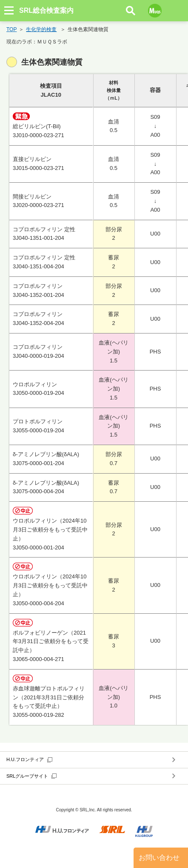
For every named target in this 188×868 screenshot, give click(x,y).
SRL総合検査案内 (46, 10)
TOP (11, 29)
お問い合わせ (159, 858)
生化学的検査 (41, 29)
